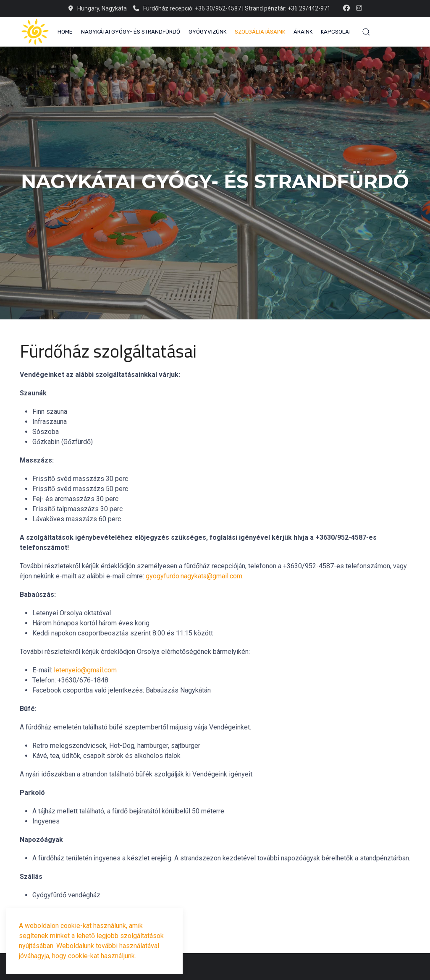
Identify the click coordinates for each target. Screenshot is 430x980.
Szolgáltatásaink (260, 32)
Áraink (303, 32)
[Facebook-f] (346, 8)
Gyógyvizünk (207, 32)
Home (65, 32)
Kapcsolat (336, 32)
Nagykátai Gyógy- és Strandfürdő (131, 32)
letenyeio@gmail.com (85, 670)
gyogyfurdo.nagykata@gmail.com (194, 576)
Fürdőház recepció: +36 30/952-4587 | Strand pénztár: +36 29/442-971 (232, 8)
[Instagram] (359, 8)
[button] (366, 32)
